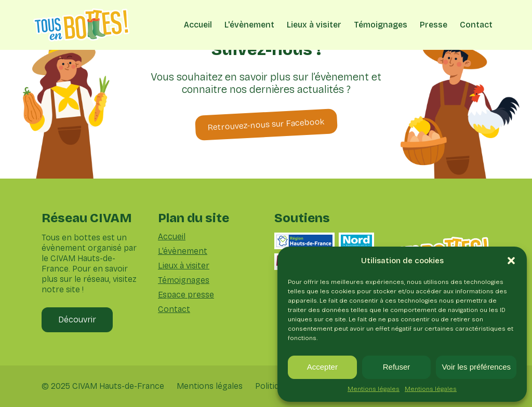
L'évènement (249, 25)
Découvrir (77, 320)
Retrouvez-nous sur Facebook (266, 124)
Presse (434, 25)
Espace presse (186, 295)
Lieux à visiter (314, 25)
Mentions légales (374, 389)
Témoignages (381, 25)
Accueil (198, 25)
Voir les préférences (476, 367)
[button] (511, 261)
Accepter (322, 367)
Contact (476, 25)
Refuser (397, 367)
